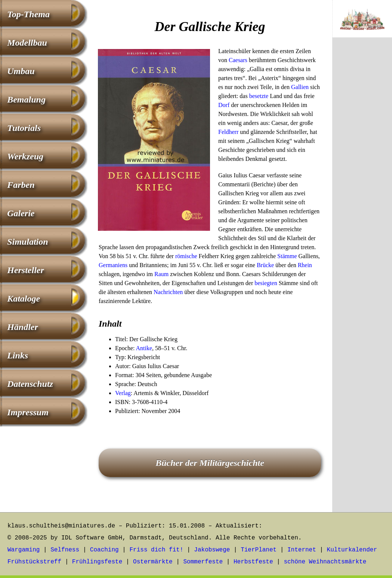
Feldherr (228, 132)
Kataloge (24, 299)
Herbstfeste (253, 562)
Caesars (238, 60)
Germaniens (113, 265)
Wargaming (24, 550)
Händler (23, 327)
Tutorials (24, 128)
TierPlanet (259, 550)
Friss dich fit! (156, 550)
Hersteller (26, 270)
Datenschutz (30, 384)
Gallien (300, 87)
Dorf (224, 105)
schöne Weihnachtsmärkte (325, 562)
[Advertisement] (362, 167)
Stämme (287, 256)
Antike (144, 348)
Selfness (65, 550)
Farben (21, 185)
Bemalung (26, 100)
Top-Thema (28, 14)
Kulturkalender (352, 550)
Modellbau (27, 43)
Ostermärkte (153, 562)
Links (18, 355)
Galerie (21, 213)
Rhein (305, 265)
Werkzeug (25, 156)
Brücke (265, 265)
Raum (161, 274)
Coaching (104, 550)
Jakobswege (212, 550)
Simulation (27, 242)
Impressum (28, 412)
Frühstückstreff (34, 562)
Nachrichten (168, 292)
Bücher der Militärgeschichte (210, 463)
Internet (302, 550)
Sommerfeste (203, 562)
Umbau (21, 71)
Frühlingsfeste (97, 562)
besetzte (259, 96)
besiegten (266, 283)
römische (186, 256)
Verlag (123, 393)
